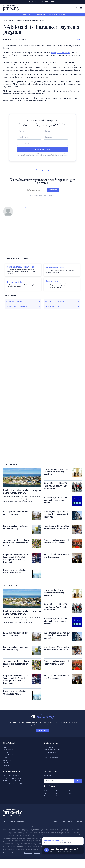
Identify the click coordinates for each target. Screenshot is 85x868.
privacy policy (51, 195)
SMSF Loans (62, 15)
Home (5, 20)
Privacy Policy (33, 826)
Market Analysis (8, 755)
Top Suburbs (48, 776)
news (11, 20)
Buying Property (49, 747)
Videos (5, 758)
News (5, 747)
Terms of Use (42, 826)
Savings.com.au (28, 853)
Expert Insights (8, 750)
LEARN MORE (42, 730)
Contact (12, 821)
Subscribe (53, 190)
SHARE (74, 39)
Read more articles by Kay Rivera (28, 208)
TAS (70, 793)
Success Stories (8, 752)
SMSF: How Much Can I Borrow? (14, 784)
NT (57, 796)
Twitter (63, 821)
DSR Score (7, 766)
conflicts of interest (13, 836)
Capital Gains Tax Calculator (12, 776)
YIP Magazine (44, 2)
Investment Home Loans (47, 15)
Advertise (53, 2)
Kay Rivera (8, 40)
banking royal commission (61, 53)
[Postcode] (56, 137)
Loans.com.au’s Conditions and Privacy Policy (56, 156)
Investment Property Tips (52, 750)
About (5, 821)
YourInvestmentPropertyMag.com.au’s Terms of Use (55, 154)
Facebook (55, 821)
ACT (70, 790)
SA (57, 793)
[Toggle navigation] (81, 8)
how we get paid (30, 836)
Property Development (51, 758)
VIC (45, 793)
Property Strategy (49, 755)
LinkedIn (71, 821)
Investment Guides (50, 752)
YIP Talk (6, 763)
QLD (45, 796)
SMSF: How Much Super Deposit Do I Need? (17, 781)
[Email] (42, 143)
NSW (45, 790)
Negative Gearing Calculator (12, 778)
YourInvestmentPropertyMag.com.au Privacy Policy (30, 156)
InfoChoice (37, 853)
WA (57, 790)
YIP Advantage (33, 2)
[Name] (29, 131)
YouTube (79, 821)
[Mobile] (29, 137)
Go (78, 781)
